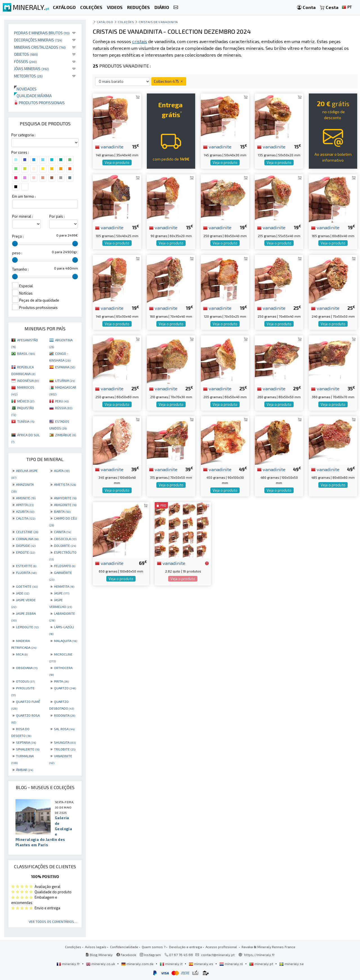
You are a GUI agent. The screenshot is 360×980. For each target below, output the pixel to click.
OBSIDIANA (27, 668)
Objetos (26, 54)
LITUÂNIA (65, 380)
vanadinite (109, 146)
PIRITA (61, 681)
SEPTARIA (26, 742)
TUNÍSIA (26, 421)
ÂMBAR (24, 770)
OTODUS (25, 681)
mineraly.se (292, 964)
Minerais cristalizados (40, 47)
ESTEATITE (26, 566)
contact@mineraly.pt (218, 955)
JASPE (62, 593)
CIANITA (62, 532)
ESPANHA (65, 367)
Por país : (57, 216)
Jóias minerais (31, 69)
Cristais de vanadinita (158, 22)
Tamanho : (20, 269)
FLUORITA (26, 573)
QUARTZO (65, 688)
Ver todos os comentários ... (53, 921)
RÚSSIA (64, 408)
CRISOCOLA (65, 539)
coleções (126, 22)
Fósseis (25, 62)
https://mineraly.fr (259, 955)
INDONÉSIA (28, 380)
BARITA (62, 511)
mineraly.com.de (138, 964)
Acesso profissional (222, 947)
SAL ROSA (64, 729)
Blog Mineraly (99, 955)
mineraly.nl (232, 964)
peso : (17, 253)
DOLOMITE (65, 545)
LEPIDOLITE (27, 627)
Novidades (25, 89)
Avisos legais (96, 947)
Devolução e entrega (185, 947)
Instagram (150, 955)
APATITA (25, 505)
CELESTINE (27, 532)
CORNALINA (27, 539)
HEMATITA (64, 586)
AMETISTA (65, 484)
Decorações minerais (38, 40)
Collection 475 (169, 81)
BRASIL (26, 353)
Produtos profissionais (39, 103)
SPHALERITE (28, 749)
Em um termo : (24, 196)
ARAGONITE (65, 505)
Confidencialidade (124, 947)
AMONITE (26, 498)
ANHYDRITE (65, 498)
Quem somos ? (154, 947)
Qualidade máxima (33, 96)
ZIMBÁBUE (66, 435)
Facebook (126, 955)
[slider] (15, 244)
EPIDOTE (25, 552)
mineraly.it (172, 964)
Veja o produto (117, 162)
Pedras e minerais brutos (42, 33)
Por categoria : (23, 135)
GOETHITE (27, 586)
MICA (22, 654)
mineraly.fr (69, 964)
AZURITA (25, 511)
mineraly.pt (262, 964)
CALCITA (26, 518)
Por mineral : (22, 216)
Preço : (18, 236)
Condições (73, 947)
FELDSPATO (65, 566)
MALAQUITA (66, 641)
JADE (23, 593)
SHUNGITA (65, 742)
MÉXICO (26, 401)
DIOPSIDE (26, 545)
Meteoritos (28, 76)
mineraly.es (201, 964)
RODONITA (65, 715)
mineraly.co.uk (101, 964)
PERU (62, 401)
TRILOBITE (65, 749)
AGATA (62, 471)
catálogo (105, 22)
